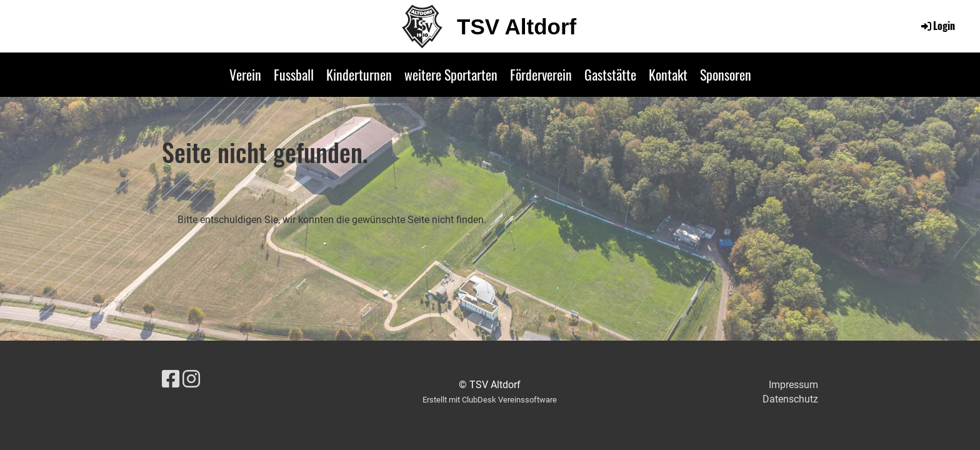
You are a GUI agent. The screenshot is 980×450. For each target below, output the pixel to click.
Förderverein (541, 74)
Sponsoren (726, 74)
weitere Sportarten (451, 74)
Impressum (793, 385)
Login (937, 26)
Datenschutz (790, 399)
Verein (245, 74)
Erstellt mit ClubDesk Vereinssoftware (490, 400)
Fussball (294, 74)
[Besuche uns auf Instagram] (191, 379)
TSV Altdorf (517, 27)
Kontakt (668, 74)
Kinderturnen (359, 74)
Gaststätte (610, 74)
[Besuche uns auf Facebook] (171, 379)
